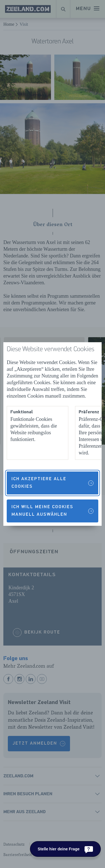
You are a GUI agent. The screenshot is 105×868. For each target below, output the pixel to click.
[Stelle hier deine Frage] (65, 849)
